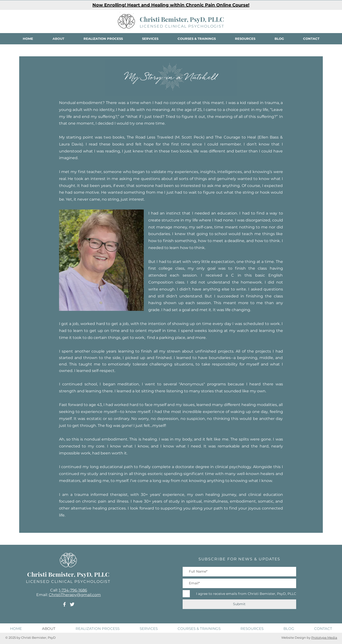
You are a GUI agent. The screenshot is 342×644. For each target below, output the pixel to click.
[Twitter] (72, 604)
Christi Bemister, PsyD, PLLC (182, 19)
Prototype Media (324, 638)
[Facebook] (64, 604)
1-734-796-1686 (73, 590)
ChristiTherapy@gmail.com (75, 595)
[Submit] (239, 604)
